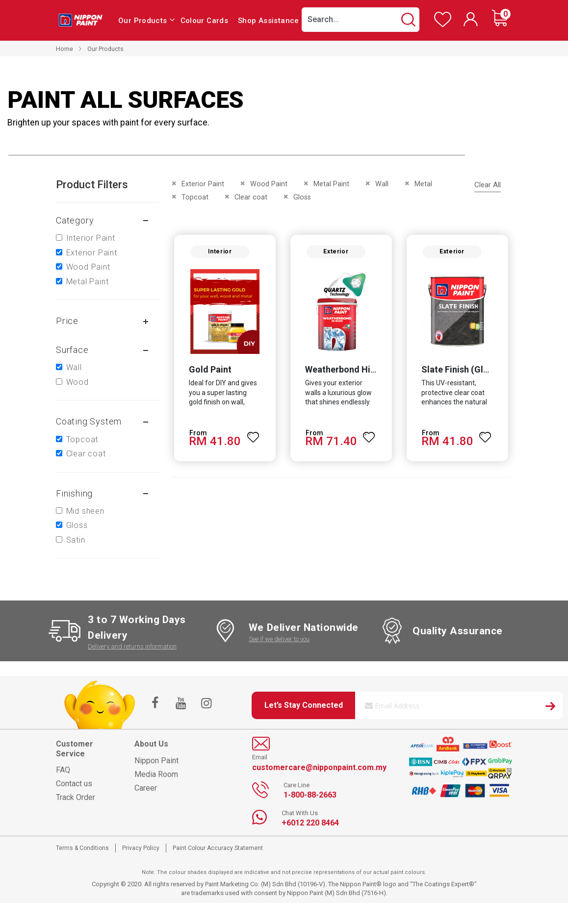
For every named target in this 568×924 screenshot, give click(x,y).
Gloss (77, 525)
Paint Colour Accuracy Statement (218, 848)
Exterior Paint (92, 253)
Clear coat (86, 454)
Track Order (76, 797)
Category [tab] (75, 220)
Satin (76, 540)
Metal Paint (88, 282)
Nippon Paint (156, 761)
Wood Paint (88, 267)
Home (65, 49)
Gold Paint (209, 371)
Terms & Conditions (82, 848)
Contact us (74, 784)
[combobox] (361, 20)
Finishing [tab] (74, 493)
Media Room (156, 774)
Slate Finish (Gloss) (462, 371)
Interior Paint (91, 238)
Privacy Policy (141, 848)
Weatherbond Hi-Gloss (350, 371)
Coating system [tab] (89, 421)
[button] (253, 434)
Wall (74, 367)
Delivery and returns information (132, 646)
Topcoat (82, 439)
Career (146, 788)
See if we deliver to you (279, 639)
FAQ (63, 770)
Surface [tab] (72, 350)
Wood (77, 382)
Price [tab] (67, 321)
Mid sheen (85, 511)
